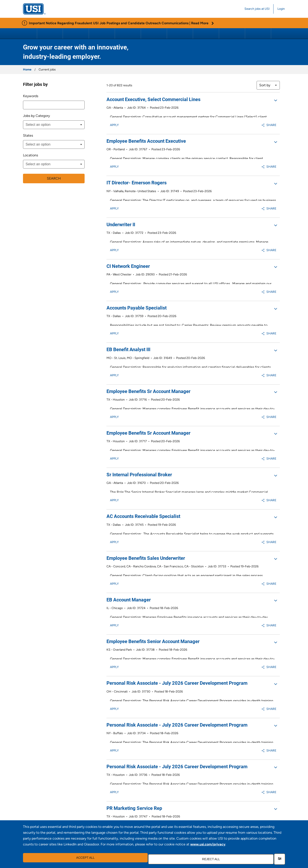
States (28, 135)
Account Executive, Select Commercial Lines (153, 99)
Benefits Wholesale (232, 33)
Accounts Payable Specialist (137, 273)
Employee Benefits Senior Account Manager (153, 551)
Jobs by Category (36, 116)
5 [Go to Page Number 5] (257, 794)
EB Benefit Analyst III (128, 308)
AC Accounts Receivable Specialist (143, 447)
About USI (50, 33)
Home (27, 70)
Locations (30, 155)
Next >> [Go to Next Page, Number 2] (274, 794)
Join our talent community (193, 819)
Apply (114, 118)
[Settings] (280, 859)
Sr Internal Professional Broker (139, 412)
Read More (202, 23)
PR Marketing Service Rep (134, 690)
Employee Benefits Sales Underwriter (146, 482)
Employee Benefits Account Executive (146, 134)
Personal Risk (154, 33)
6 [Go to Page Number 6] (263, 794)
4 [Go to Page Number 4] (251, 794)
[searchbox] (47, 125)
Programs (206, 33)
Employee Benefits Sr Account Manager (148, 343)
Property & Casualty (102, 33)
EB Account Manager (129, 517)
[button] (275, 100)
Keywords (31, 96)
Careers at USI (258, 33)
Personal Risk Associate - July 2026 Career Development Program (177, 586)
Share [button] (269, 118)
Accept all (83, 859)
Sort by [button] (265, 85)
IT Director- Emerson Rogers (137, 169)
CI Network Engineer (128, 238)
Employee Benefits (128, 33)
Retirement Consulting (180, 33)
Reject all (209, 859)
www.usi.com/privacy (208, 847)
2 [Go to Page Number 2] (239, 794)
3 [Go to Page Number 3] (245, 794)
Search (54, 178)
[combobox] (54, 105)
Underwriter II (121, 204)
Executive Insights (76, 33)
